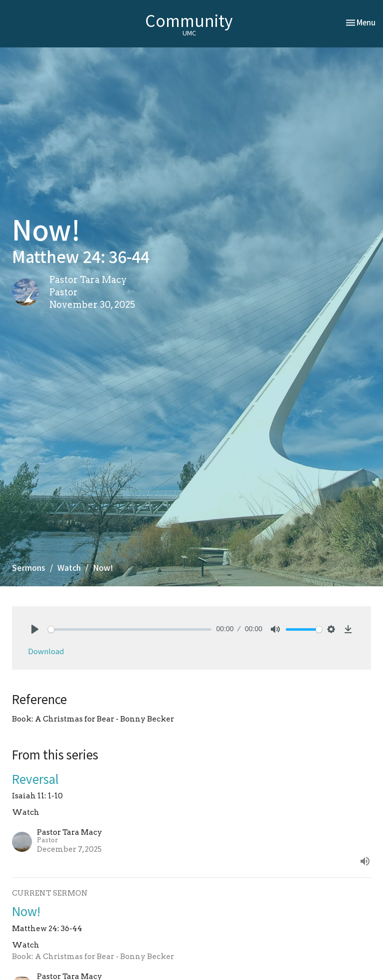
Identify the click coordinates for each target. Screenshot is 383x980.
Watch (69, 567)
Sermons (29, 567)
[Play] (35, 629)
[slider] (130, 629)
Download (46, 651)
